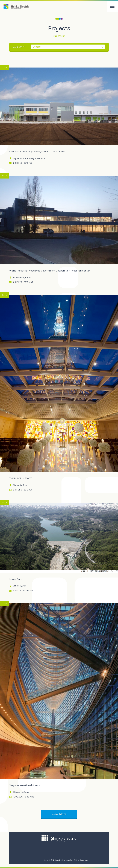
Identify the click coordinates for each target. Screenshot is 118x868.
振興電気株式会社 (17, 7)
